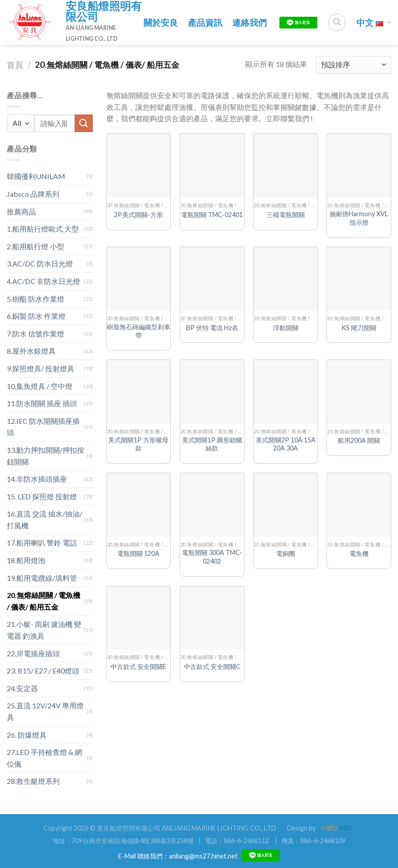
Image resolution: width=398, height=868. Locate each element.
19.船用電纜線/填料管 (42, 578)
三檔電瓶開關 (286, 215)
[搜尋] (337, 22)
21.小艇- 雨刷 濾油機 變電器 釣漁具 (44, 630)
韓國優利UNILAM (36, 176)
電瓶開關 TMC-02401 (212, 215)
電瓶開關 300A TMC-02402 (212, 557)
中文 (374, 22)
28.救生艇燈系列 (33, 781)
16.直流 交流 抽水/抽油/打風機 (45, 519)
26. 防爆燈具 (27, 735)
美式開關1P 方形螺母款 (138, 444)
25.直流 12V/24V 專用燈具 (45, 711)
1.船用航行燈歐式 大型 (43, 229)
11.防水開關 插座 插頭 (42, 403)
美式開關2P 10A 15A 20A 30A (286, 444)
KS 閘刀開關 (359, 328)
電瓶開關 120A (138, 553)
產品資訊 (205, 22)
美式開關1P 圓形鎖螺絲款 (212, 444)
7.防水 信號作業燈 (36, 334)
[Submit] (84, 123)
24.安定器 (22, 688)
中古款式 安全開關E (138, 666)
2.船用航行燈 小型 (36, 246)
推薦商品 (21, 211)
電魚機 (359, 553)
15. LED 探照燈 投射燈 (42, 496)
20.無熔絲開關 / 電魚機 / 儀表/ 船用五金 (43, 601)
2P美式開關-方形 (139, 215)
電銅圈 (286, 553)
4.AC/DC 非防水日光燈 (43, 281)
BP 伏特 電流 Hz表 (212, 328)
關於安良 (161, 22)
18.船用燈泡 (26, 560)
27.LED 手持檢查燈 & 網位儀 (44, 758)
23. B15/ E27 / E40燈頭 (43, 671)
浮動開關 (286, 328)
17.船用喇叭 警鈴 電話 (42, 543)
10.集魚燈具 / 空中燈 (40, 386)
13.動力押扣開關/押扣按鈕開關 (46, 456)
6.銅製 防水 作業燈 (36, 316)
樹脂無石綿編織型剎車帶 (139, 331)
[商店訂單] (353, 65)
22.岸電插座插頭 (33, 653)
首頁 (15, 65)
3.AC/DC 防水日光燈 (40, 263)
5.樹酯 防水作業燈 (36, 299)
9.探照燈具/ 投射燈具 (41, 368)
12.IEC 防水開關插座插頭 (43, 427)
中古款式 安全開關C (212, 666)
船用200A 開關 (359, 440)
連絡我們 (249, 22)
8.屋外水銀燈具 (31, 351)
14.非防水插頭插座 (37, 479)
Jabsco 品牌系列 (33, 194)
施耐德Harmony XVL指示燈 (359, 218)
